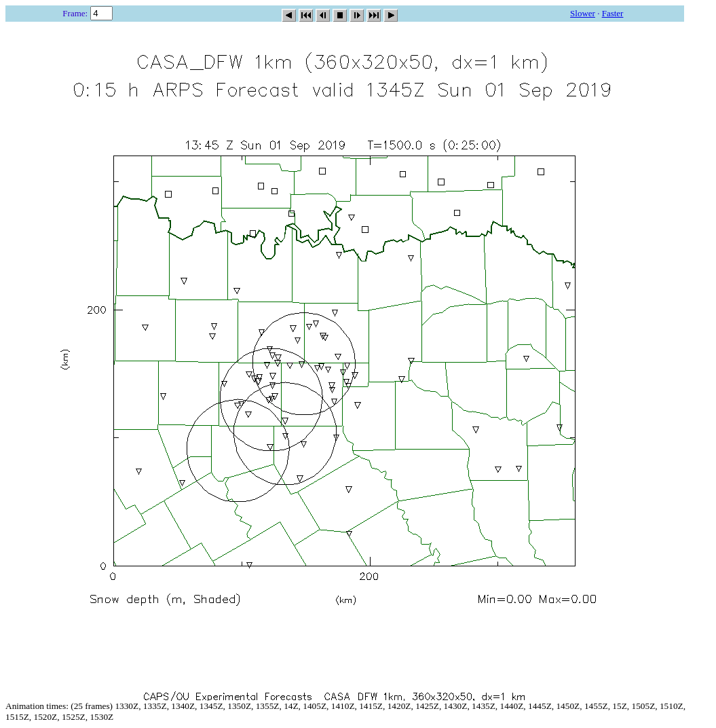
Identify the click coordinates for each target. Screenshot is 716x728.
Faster (613, 13)
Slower (583, 13)
